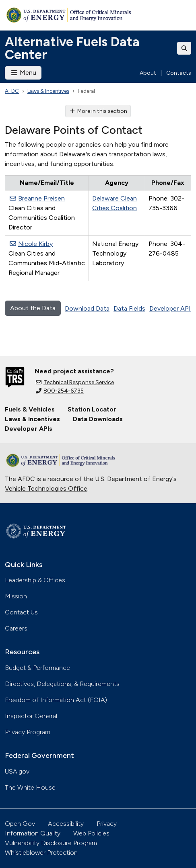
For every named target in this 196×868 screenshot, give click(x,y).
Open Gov (20, 824)
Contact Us (21, 612)
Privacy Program (28, 732)
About (148, 73)
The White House (30, 787)
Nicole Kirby (31, 244)
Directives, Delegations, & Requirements (62, 684)
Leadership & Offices (35, 580)
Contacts (179, 73)
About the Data (33, 308)
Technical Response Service (75, 382)
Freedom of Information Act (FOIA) (56, 700)
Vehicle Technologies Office (46, 488)
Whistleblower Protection (41, 853)
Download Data (87, 308)
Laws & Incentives (48, 91)
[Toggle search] (184, 48)
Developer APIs (29, 429)
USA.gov (17, 771)
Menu (23, 73)
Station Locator (92, 409)
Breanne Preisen (37, 198)
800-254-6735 (60, 391)
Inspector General (31, 716)
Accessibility (66, 824)
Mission (16, 596)
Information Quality (33, 833)
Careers (16, 628)
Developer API (170, 308)
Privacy (107, 824)
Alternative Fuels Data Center (72, 48)
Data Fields (129, 308)
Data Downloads (98, 419)
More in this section (98, 111)
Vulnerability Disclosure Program (51, 843)
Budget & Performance (37, 668)
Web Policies (91, 833)
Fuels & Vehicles (30, 409)
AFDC (12, 91)
